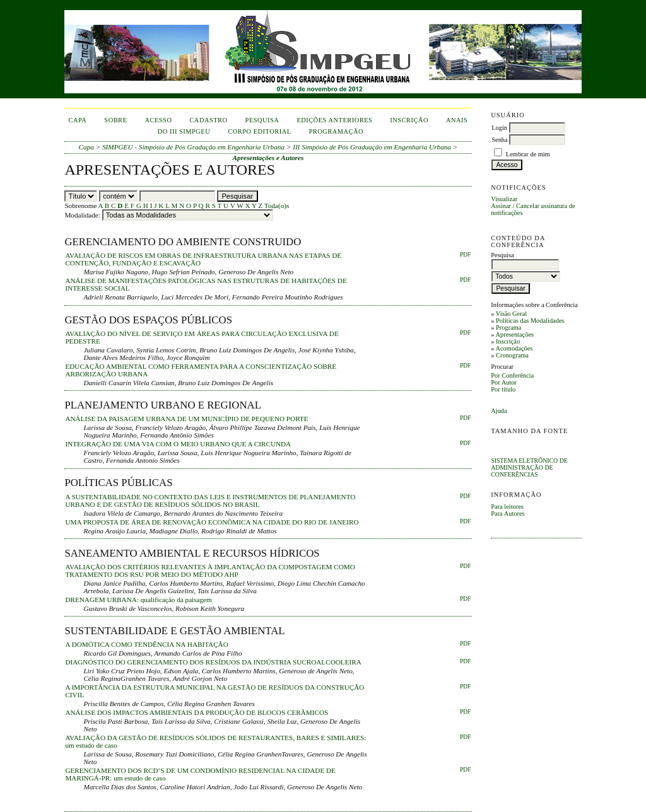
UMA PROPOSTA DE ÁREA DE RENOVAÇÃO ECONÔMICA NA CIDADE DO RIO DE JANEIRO (212, 522)
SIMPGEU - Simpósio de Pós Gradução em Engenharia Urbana (193, 147)
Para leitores (507, 507)
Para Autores (508, 513)
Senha (499, 140)
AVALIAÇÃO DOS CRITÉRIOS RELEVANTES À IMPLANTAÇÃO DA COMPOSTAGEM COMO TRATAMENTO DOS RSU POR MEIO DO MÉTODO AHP (210, 571)
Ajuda (499, 411)
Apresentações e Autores (268, 158)
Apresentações (514, 334)
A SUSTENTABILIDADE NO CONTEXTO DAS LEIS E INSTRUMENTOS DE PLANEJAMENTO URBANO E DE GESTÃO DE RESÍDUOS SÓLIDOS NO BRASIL (210, 501)
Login (499, 128)
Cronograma (512, 355)
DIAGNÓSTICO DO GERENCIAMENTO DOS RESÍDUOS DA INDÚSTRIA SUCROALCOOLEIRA (213, 662)
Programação (337, 131)
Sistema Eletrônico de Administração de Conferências (529, 467)
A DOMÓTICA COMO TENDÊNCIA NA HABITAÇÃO (146, 644)
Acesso (158, 120)
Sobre (115, 120)
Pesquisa (262, 120)
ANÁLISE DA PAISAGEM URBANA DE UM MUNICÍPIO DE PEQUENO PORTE (186, 419)
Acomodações (514, 348)
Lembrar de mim (528, 154)
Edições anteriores (334, 120)
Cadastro (208, 120)
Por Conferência (512, 375)
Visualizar (504, 199)
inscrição (409, 120)
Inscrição (508, 341)
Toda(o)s (277, 206)
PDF (465, 255)
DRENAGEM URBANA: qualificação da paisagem (138, 600)
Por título (503, 389)
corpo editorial (259, 131)
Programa (508, 328)
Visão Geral (511, 314)
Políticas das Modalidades (530, 321)
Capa (78, 120)
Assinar (501, 206)
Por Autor (504, 382)
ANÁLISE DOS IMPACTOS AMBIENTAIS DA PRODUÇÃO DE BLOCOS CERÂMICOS (197, 712)
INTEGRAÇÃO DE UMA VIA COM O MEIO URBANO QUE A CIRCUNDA (178, 444)
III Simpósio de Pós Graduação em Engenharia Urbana (372, 147)
